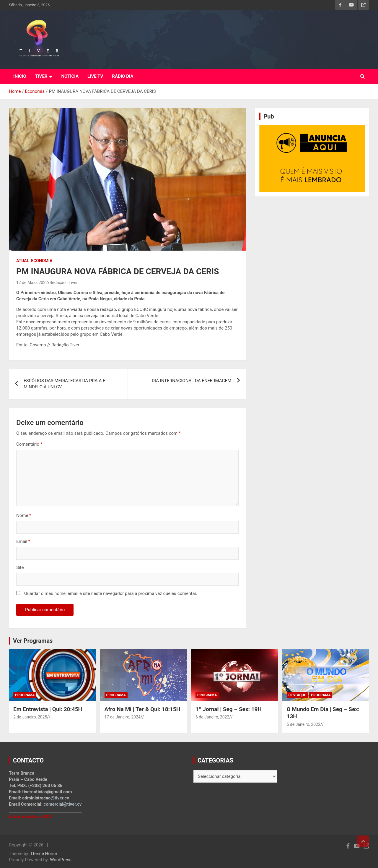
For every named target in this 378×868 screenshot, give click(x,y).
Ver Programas (33, 641)
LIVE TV (95, 76)
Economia (42, 261)
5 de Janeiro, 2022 (304, 724)
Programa (25, 695)
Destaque (297, 695)
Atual (23, 261)
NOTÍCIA (70, 76)
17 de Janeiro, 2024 (123, 717)
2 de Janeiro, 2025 (30, 717)
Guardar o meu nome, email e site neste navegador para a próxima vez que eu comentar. (111, 593)
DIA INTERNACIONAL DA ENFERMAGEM (192, 381)
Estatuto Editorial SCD (31, 817)
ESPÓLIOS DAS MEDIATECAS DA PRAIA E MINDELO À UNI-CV (65, 384)
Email (23, 541)
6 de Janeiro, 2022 (212, 717)
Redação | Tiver (64, 283)
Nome (24, 515)
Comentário (29, 444)
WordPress (61, 860)
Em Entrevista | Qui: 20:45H (48, 709)
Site (20, 567)
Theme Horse (44, 854)
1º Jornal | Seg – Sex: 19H (229, 709)
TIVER (41, 76)
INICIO (20, 76)
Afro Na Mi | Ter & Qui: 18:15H (142, 709)
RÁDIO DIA (123, 76)
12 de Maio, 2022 (32, 283)
